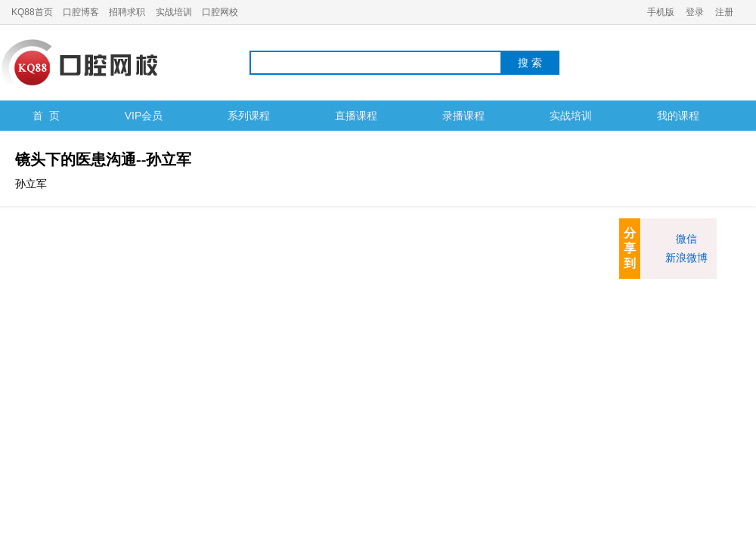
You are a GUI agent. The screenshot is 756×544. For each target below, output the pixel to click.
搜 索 (530, 63)
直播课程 (356, 116)
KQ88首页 (32, 12)
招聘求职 (127, 12)
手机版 (661, 12)
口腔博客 (81, 12)
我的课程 (678, 116)
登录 (695, 12)
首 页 (46, 116)
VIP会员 (144, 116)
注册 (724, 12)
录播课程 (463, 116)
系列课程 (249, 116)
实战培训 (174, 12)
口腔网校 (220, 12)
